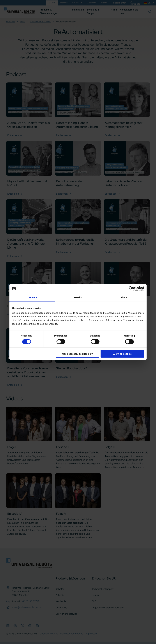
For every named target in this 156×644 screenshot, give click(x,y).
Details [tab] (78, 297)
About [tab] (124, 297)
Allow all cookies (122, 354)
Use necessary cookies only (78, 354)
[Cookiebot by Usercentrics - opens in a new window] (131, 288)
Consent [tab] (32, 297)
